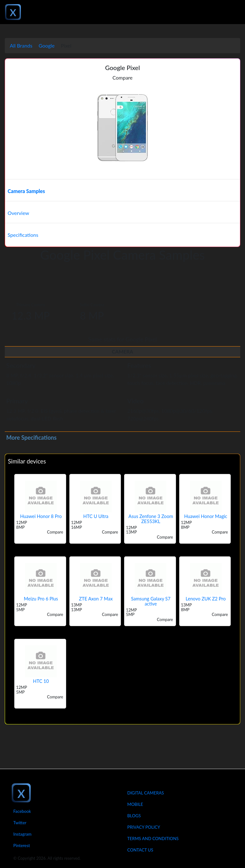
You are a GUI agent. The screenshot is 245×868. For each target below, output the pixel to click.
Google (47, 45)
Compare (123, 78)
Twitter (20, 823)
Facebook (22, 811)
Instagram (22, 834)
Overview (18, 213)
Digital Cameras (146, 793)
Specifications (23, 235)
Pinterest (22, 845)
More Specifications (31, 437)
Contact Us (140, 850)
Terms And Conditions (153, 839)
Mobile (135, 804)
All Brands (21, 45)
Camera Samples (26, 191)
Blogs (134, 816)
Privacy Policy (144, 827)
